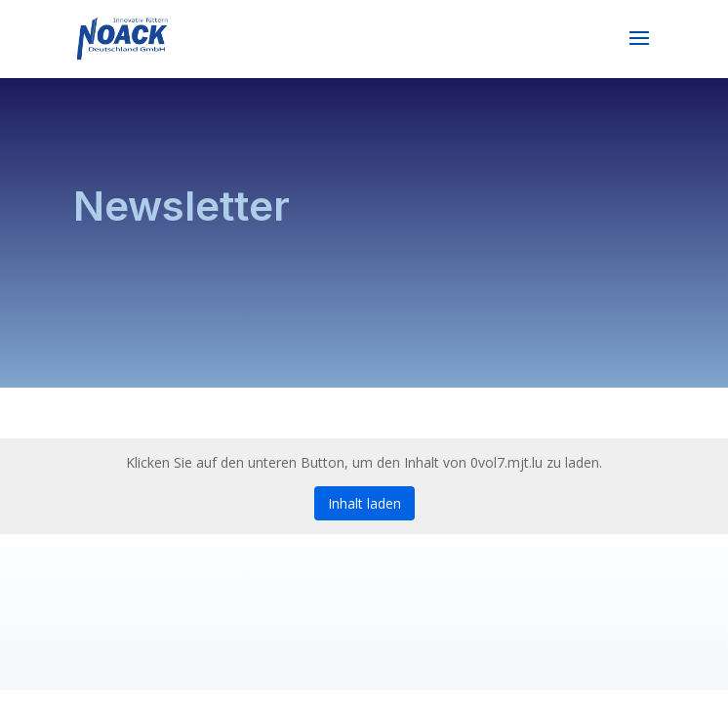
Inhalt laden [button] (364, 503)
